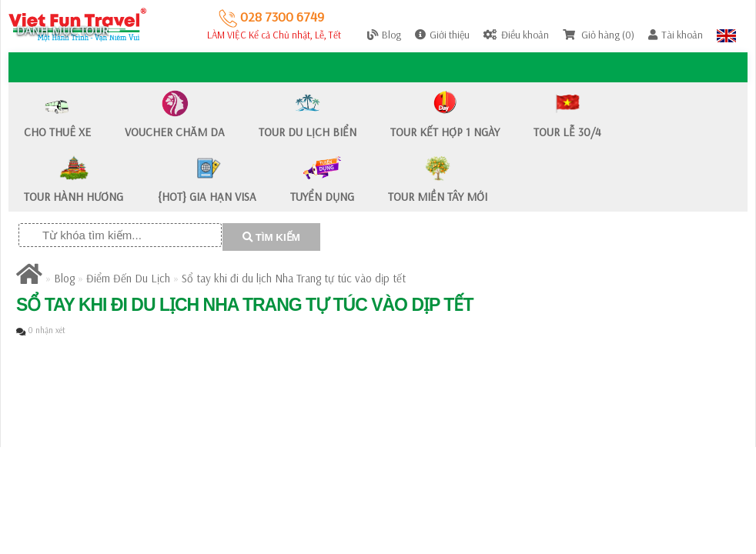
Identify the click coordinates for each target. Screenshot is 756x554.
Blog (64, 278)
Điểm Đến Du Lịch (128, 278)
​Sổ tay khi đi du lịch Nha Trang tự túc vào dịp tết (294, 278)
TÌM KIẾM (271, 237)
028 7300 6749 (271, 17)
